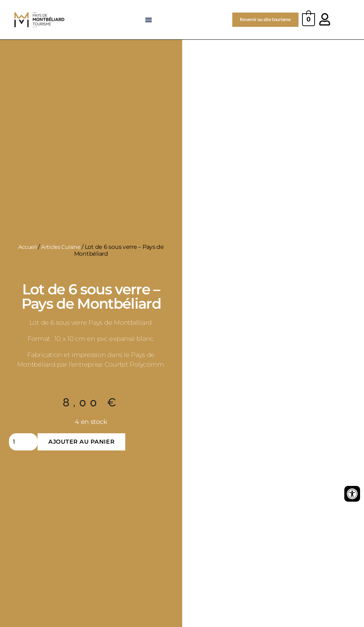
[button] (149, 20)
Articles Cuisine (62, 247)
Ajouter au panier (81, 442)
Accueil (26, 247)
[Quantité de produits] (23, 442)
